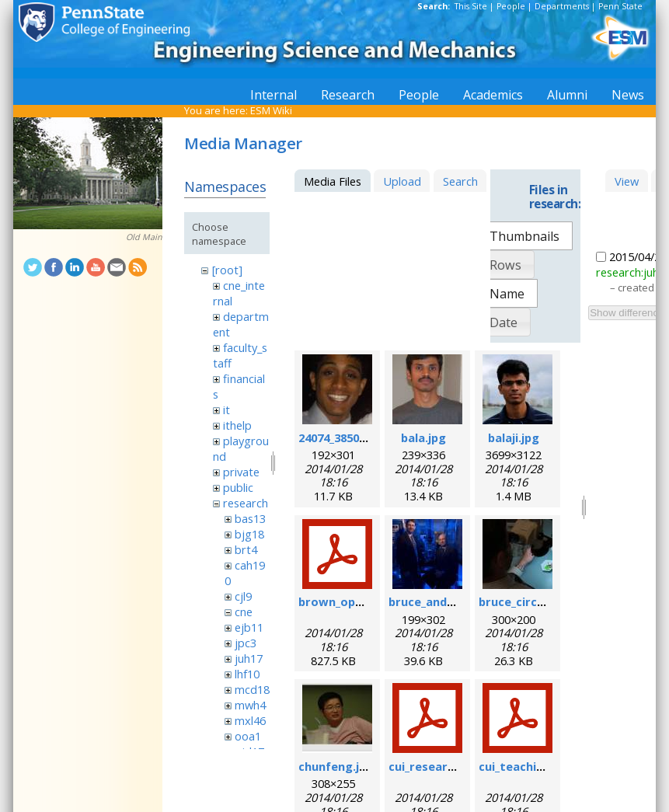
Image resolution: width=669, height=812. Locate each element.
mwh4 (250, 705)
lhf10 (247, 674)
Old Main (144, 237)
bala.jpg (423, 437)
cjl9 (243, 596)
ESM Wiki (271, 110)
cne (244, 612)
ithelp (237, 425)
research (246, 503)
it (226, 409)
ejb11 (249, 627)
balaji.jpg (514, 437)
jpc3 (246, 643)
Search (460, 181)
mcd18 (252, 689)
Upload (402, 181)
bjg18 (249, 534)
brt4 (246, 549)
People (511, 6)
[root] (227, 270)
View (627, 181)
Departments (562, 6)
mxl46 (250, 720)
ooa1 (248, 736)
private (241, 472)
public (238, 487)
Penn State (620, 6)
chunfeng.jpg (336, 766)
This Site (471, 6)
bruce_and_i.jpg (432, 601)
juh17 (249, 658)
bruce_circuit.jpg (526, 601)
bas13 (250, 518)
